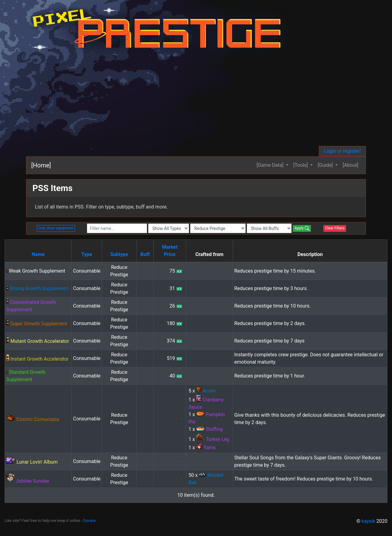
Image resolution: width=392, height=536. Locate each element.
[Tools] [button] (301, 165)
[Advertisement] (196, 100)
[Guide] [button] (326, 165)
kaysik (369, 521)
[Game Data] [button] (271, 165)
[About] (351, 165)
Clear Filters (335, 228)
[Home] (41, 165)
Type (87, 254)
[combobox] (117, 228)
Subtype (119, 254)
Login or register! (342, 151)
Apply (302, 228)
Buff (145, 254)
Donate (90, 521)
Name (38, 254)
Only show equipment (56, 228)
